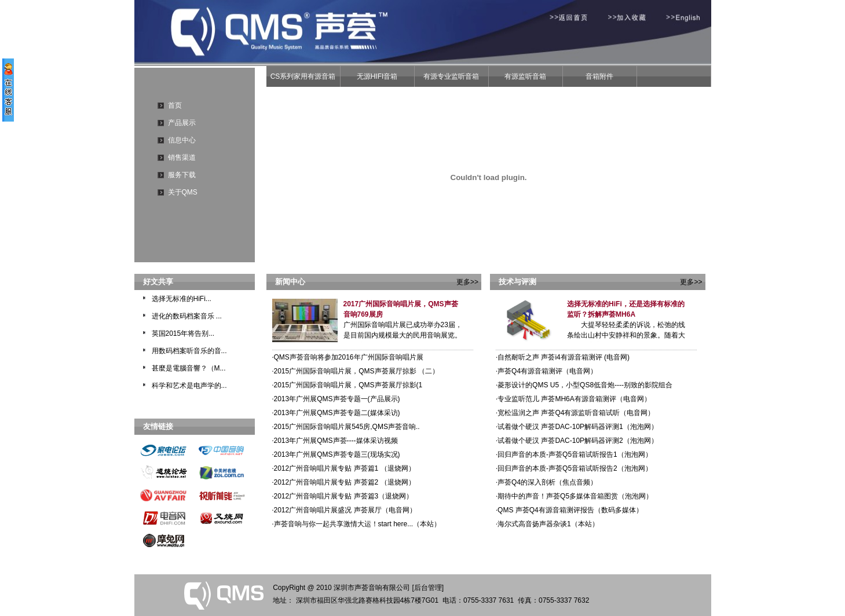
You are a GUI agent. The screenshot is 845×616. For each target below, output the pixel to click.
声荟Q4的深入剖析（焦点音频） (546, 482)
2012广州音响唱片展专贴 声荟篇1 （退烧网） (344, 468)
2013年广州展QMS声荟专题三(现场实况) (336, 454)
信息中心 (182, 140)
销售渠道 (182, 157)
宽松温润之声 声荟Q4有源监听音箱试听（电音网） (575, 413)
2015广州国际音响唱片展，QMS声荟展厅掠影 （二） (356, 371)
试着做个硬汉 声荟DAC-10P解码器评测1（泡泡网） (577, 427)
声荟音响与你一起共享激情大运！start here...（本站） (357, 524)
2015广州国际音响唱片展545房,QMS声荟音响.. (346, 427)
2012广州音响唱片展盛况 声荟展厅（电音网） (344, 510)
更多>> (467, 282)
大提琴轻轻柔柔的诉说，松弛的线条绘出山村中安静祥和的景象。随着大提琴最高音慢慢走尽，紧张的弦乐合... (626, 335)
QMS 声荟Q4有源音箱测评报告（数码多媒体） (569, 510)
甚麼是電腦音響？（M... (189, 368)
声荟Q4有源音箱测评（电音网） (546, 371)
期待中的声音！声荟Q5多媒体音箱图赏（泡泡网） (574, 496)
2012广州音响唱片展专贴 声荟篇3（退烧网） (343, 496)
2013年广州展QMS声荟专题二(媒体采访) (336, 413)
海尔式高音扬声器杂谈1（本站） (547, 524)
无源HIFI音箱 (377, 76)
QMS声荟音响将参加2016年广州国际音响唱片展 (348, 357)
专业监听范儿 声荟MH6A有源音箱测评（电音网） (573, 399)
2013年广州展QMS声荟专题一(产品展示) (336, 399)
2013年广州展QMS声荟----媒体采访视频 (335, 441)
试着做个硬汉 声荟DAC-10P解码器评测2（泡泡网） (577, 441)
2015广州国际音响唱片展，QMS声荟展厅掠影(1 (347, 385)
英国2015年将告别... (183, 333)
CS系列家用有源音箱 (303, 76)
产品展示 (182, 123)
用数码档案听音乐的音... (189, 351)
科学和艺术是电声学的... (189, 386)
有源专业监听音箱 (451, 76)
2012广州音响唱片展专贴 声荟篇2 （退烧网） (344, 482)
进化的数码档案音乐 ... (187, 316)
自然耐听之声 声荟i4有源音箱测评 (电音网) (563, 357)
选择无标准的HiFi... (182, 299)
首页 (175, 105)
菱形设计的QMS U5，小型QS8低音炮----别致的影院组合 (584, 385)
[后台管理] (428, 588)
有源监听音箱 (525, 76)
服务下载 (182, 175)
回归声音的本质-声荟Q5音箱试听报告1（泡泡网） (574, 454)
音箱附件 (599, 76)
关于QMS (183, 192)
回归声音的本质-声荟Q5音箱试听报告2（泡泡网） (574, 468)
